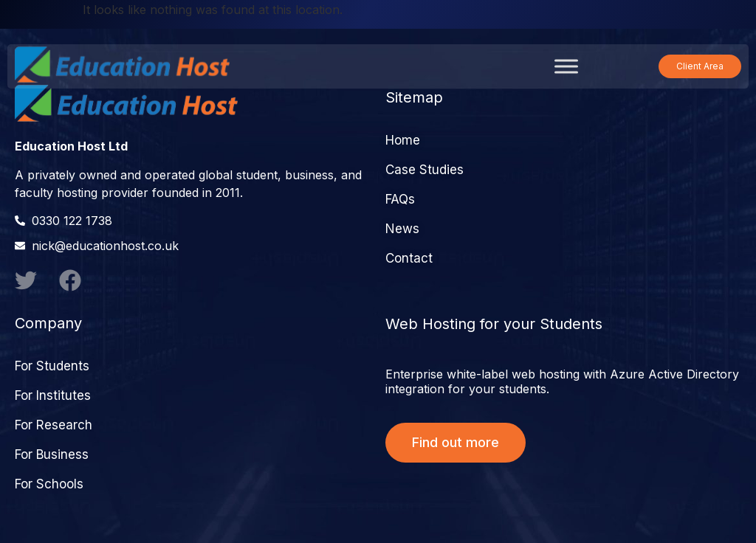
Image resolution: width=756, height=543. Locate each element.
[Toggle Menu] (566, 66)
